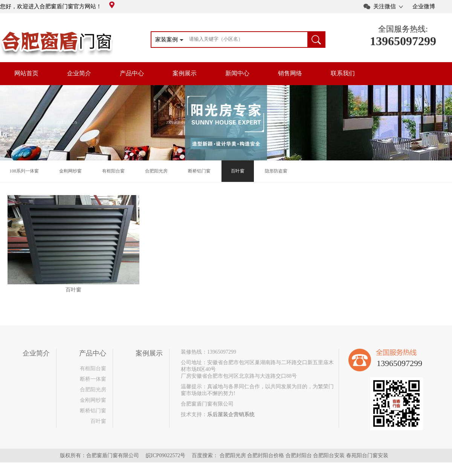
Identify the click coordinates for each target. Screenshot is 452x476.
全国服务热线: (403, 29)
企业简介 (79, 73)
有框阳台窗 (93, 368)
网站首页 (26, 73)
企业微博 (424, 6)
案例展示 (185, 73)
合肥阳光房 (93, 390)
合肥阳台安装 (329, 455)
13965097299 (403, 41)
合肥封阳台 (299, 455)
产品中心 (132, 73)
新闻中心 (237, 73)
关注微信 (385, 6)
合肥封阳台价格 (266, 455)
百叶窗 (98, 421)
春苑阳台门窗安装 (367, 455)
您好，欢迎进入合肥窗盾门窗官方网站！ (57, 6)
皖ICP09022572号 (166, 455)
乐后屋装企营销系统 (231, 414)
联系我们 (343, 73)
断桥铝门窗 (93, 411)
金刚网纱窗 (93, 400)
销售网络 (290, 73)
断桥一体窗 (93, 379)
